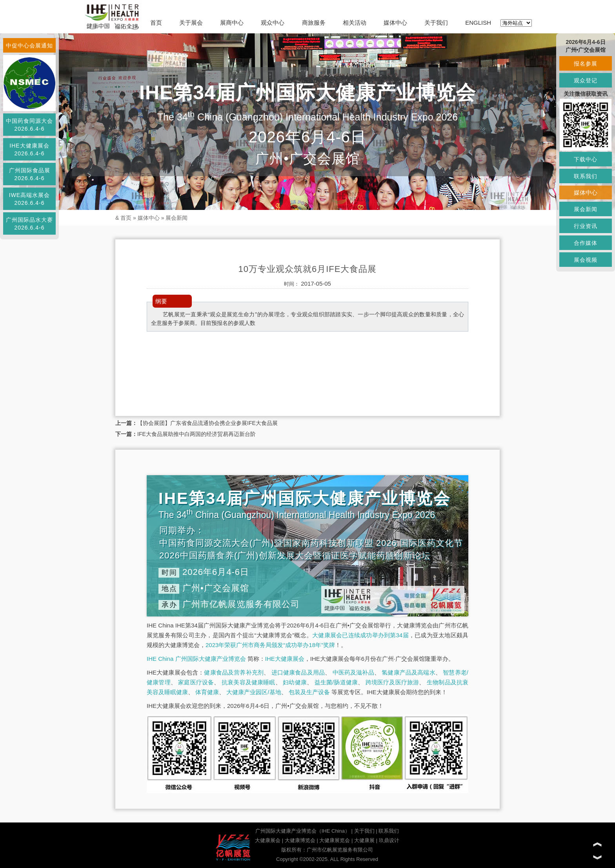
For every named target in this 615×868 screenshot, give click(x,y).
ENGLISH (478, 23)
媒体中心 (395, 23)
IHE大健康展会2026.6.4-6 (29, 150)
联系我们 (389, 831)
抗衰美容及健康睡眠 (248, 682)
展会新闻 (176, 218)
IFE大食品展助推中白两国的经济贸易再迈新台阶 (197, 434)
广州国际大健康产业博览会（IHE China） (303, 831)
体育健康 (207, 692)
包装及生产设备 (309, 692)
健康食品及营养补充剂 (234, 672)
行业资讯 (586, 226)
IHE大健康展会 (285, 659)
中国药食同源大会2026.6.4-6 (29, 125)
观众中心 (273, 23)
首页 (156, 23)
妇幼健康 (295, 682)
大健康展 (364, 840)
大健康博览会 (300, 840)
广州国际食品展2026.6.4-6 (30, 174)
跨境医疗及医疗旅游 (392, 682)
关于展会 (191, 23)
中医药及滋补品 (353, 672)
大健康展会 (268, 840)
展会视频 (586, 260)
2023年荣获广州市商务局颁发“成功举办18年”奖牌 (270, 645)
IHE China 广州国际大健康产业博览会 (196, 659)
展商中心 (232, 23)
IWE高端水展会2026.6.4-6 (29, 199)
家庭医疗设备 (196, 682)
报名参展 (586, 64)
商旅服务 (314, 23)
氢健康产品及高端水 (408, 672)
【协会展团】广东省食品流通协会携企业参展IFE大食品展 (207, 423)
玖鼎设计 (389, 840)
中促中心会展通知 (29, 46)
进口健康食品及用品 (298, 672)
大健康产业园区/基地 (254, 692)
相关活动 (355, 23)
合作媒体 (586, 243)
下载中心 (586, 159)
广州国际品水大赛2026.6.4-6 (29, 224)
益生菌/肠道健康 (336, 682)
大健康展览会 (335, 840)
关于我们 (436, 23)
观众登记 (586, 80)
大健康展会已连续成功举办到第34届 (360, 635)
